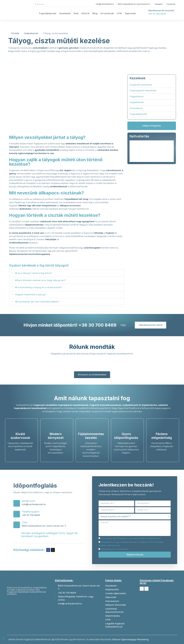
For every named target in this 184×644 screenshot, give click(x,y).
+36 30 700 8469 (157, 14)
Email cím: (29, 501)
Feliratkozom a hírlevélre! (114, 549)
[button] (67, 273)
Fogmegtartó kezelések (143, 91)
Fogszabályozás (48, 13)
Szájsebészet (137, 102)
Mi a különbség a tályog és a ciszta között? (38, 287)
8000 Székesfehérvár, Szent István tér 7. (44, 526)
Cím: (25, 522)
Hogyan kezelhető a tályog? (30, 295)
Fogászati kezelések (141, 85)
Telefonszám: (31, 512)
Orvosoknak (107, 13)
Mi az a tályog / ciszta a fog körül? (33, 273)
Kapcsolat (130, 13)
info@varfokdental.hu (34, 504)
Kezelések (65, 13)
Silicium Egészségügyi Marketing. (131, 639)
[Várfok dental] (29, 610)
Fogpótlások (137, 96)
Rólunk (85, 13)
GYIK (119, 13)
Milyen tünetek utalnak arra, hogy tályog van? (40, 280)
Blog (95, 13)
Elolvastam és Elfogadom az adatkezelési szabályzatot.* (131, 538)
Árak (76, 13)
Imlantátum (136, 108)
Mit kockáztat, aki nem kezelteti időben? (37, 302)
